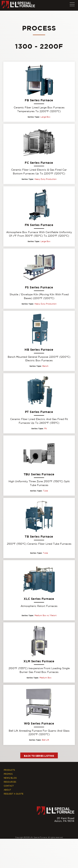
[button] (72, 3)
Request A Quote (14, 794)
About (7, 790)
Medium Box (45, 678)
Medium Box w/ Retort (46, 615)
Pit (46, 429)
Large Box (45, 117)
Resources (10, 782)
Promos (8, 774)
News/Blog (10, 778)
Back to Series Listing (39, 756)
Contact (9, 786)
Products (9, 770)
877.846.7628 (66, 824)
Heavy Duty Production (46, 179)
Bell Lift (46, 740)
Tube (45, 491)
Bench (45, 366)
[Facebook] (66, 829)
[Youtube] (72, 829)
